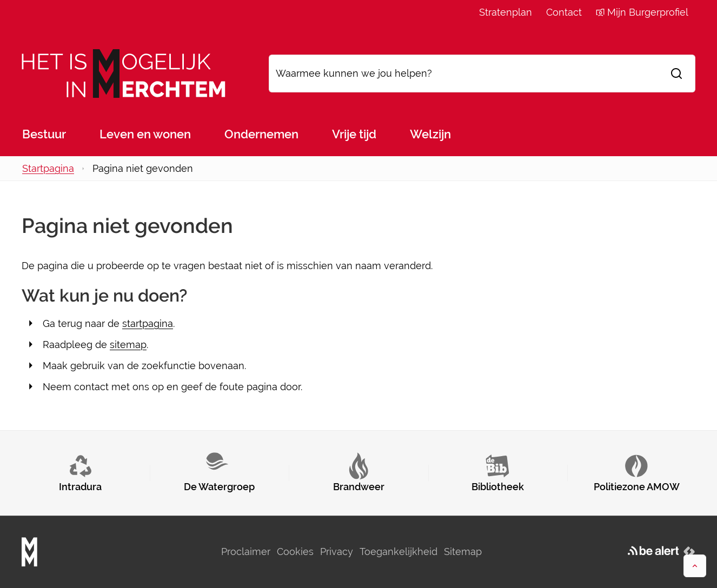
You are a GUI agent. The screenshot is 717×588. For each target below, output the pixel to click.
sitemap (128, 345)
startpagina (148, 323)
